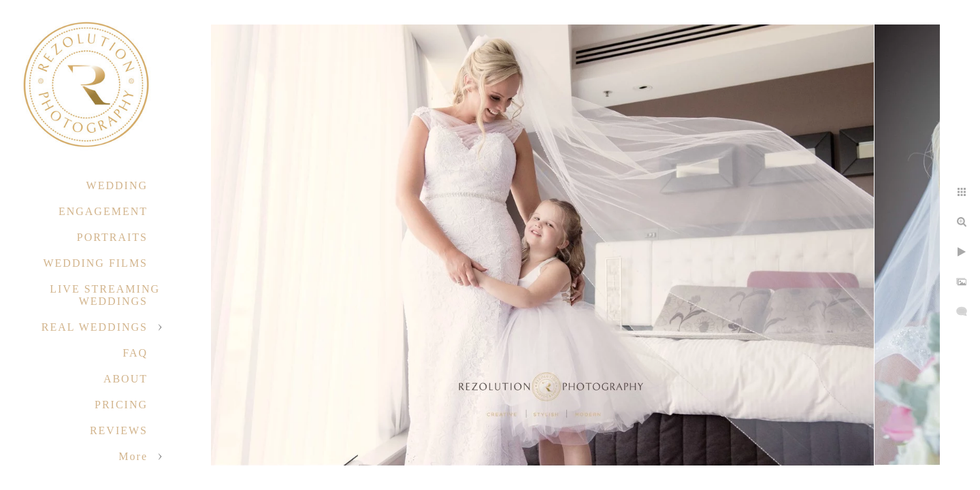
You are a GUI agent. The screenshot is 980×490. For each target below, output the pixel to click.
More (133, 456)
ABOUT (126, 379)
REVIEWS (119, 430)
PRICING (121, 405)
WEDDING (117, 185)
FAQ (135, 353)
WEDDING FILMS (95, 263)
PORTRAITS (112, 237)
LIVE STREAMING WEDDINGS (105, 295)
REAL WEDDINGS (95, 327)
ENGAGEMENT (103, 211)
